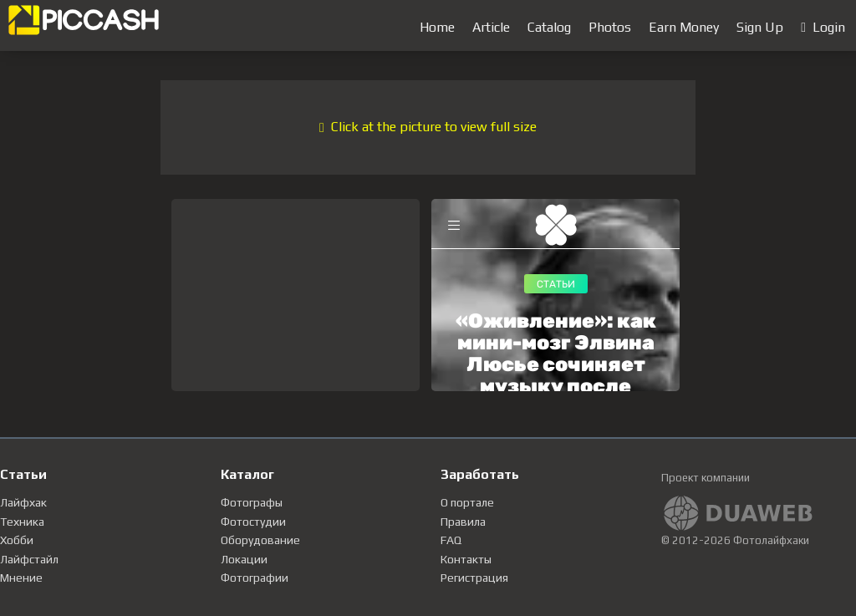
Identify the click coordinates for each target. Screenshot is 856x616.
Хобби (17, 540)
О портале (467, 502)
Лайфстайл (29, 559)
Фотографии (255, 578)
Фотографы (252, 502)
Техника (22, 522)
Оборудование (260, 540)
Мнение (21, 578)
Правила (463, 522)
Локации (244, 559)
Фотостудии (253, 522)
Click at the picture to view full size (428, 127)
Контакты (466, 559)
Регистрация (474, 578)
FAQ (451, 540)
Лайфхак (23, 502)
